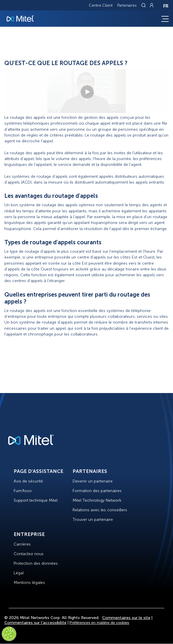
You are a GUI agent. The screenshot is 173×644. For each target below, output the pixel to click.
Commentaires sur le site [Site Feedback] (126, 618)
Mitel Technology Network (97, 500)
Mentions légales (29, 583)
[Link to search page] (144, 5)
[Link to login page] (152, 5)
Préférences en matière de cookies (99, 623)
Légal (19, 573)
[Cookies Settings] (9, 634)
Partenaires (127, 5)
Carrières (22, 544)
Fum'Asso (23, 491)
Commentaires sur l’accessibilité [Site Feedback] (35, 623)
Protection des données (36, 563)
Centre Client (101, 5)
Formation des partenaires (97, 491)
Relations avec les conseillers (100, 510)
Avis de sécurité (28, 481)
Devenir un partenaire (93, 481)
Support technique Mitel (36, 500)
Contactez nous (29, 554)
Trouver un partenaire (93, 520)
